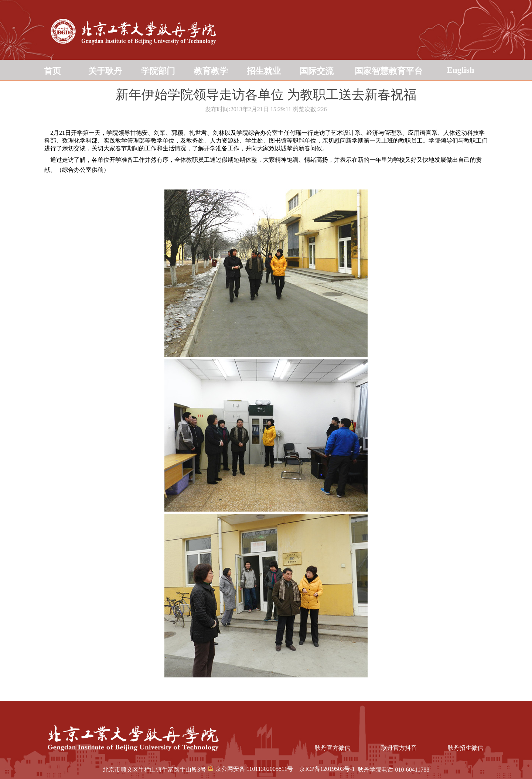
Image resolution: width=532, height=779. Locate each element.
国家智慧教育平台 (389, 71)
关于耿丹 (105, 71)
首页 (52, 71)
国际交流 (317, 71)
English (460, 70)
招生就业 (264, 71)
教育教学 (211, 71)
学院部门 (158, 71)
